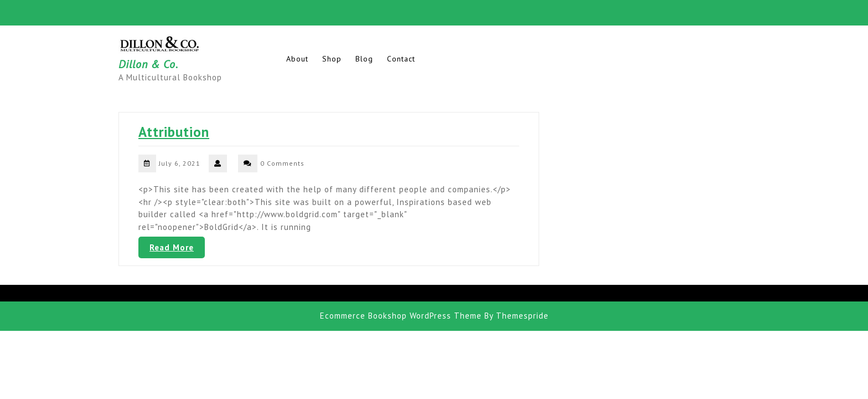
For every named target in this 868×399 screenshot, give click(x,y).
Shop (332, 59)
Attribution (174, 132)
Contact (401, 59)
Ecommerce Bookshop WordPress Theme (401, 316)
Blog (364, 59)
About (297, 59)
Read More (172, 247)
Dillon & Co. (148, 64)
